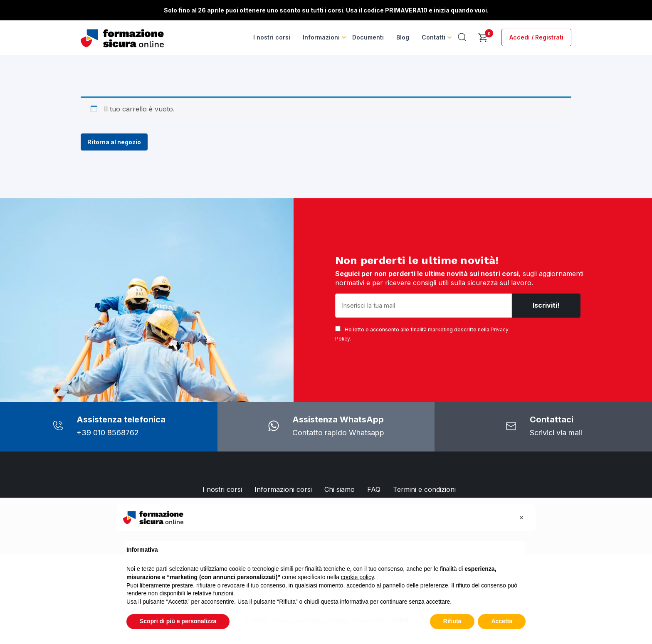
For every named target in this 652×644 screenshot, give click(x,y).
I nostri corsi (272, 37)
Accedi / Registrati (536, 37)
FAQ (374, 489)
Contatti (433, 37)
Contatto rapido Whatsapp (338, 433)
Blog (403, 37)
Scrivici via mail (556, 433)
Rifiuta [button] (452, 621)
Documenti (368, 37)
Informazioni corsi (283, 489)
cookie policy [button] (357, 577)
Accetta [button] (502, 621)
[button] (521, 518)
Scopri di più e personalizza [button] (178, 621)
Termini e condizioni (424, 489)
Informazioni (321, 37)
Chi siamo (340, 489)
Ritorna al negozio (114, 142)
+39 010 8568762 (108, 433)
